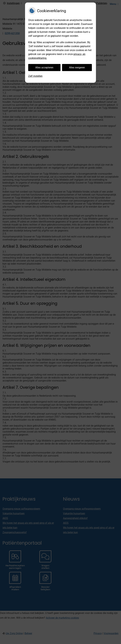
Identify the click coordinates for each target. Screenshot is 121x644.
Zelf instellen (35, 76)
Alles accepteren (44, 68)
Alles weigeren (77, 68)
